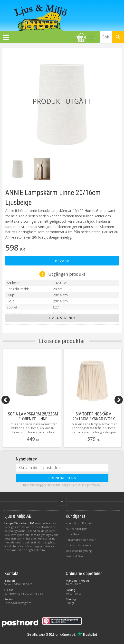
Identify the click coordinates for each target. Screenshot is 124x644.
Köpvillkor (73, 533)
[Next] (119, 400)
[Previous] (6, 400)
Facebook (11, 602)
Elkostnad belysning (79, 550)
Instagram (25, 602)
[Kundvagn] (49, 38)
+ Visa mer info (62, 318)
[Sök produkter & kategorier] (112, 37)
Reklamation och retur (81, 539)
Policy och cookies (78, 544)
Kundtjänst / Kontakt (79, 523)
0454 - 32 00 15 (23, 583)
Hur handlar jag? (76, 528)
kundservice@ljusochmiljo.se (24, 593)
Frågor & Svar (75, 555)
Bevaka (62, 261)
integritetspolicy (91, 484)
